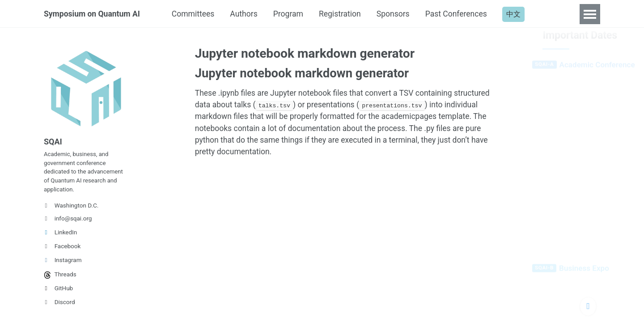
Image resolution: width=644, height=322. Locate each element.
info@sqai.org (68, 223)
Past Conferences (467, 14)
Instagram (63, 264)
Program (294, 14)
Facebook (62, 250)
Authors (249, 14)
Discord (59, 306)
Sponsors (402, 14)
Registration (347, 14)
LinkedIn (60, 237)
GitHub (58, 292)
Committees (197, 14)
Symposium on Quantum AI (93, 14)
